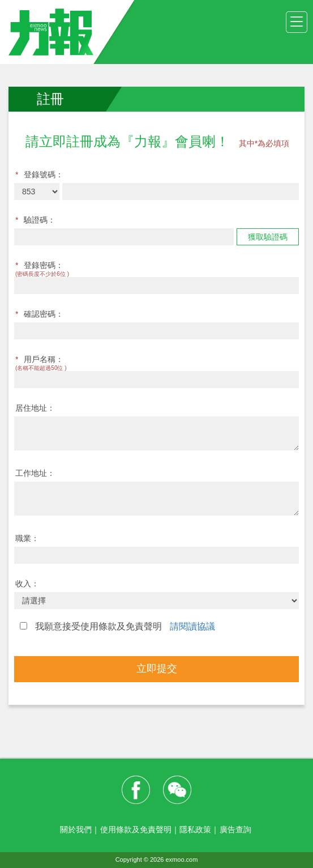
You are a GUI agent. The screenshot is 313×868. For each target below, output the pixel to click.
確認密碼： (39, 314)
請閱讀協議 (192, 626)
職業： (27, 538)
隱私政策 (195, 829)
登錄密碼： (39, 265)
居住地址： (35, 408)
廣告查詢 (235, 829)
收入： (27, 584)
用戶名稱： (39, 359)
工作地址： (35, 473)
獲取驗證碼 (268, 237)
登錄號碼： (39, 175)
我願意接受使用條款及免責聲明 (117, 626)
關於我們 (76, 829)
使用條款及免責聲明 (136, 829)
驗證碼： (35, 220)
